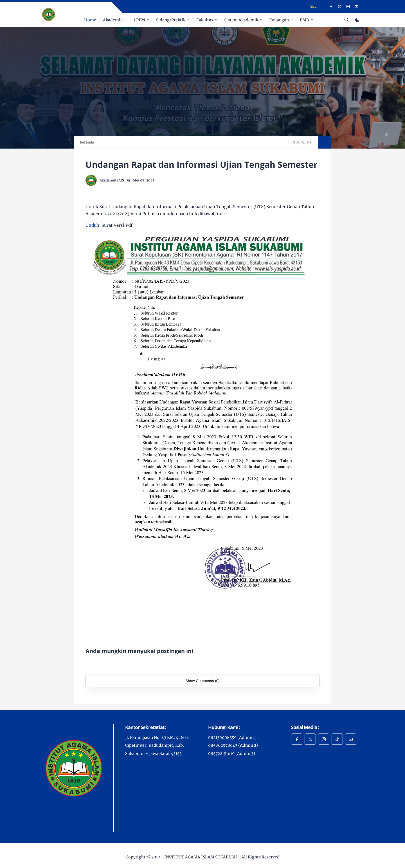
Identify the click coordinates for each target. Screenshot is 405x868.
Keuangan (279, 20)
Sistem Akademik (241, 20)
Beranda (87, 142)
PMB (304, 20)
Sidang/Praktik (171, 20)
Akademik (113, 20)
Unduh (92, 225)
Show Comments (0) (202, 681)
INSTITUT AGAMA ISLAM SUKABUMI (201, 857)
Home (90, 20)
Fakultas (205, 20)
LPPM (139, 20)
